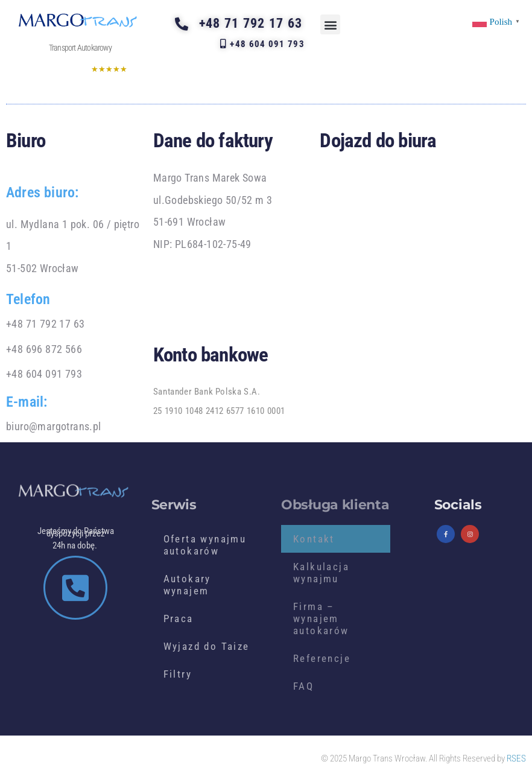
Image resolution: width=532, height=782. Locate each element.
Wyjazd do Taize (207, 646)
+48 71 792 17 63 (45, 324)
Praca (179, 618)
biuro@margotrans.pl (54, 426)
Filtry (178, 674)
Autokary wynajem (187, 585)
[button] (330, 24)
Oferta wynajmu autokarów (205, 545)
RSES (516, 758)
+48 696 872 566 (44, 349)
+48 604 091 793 (44, 374)
